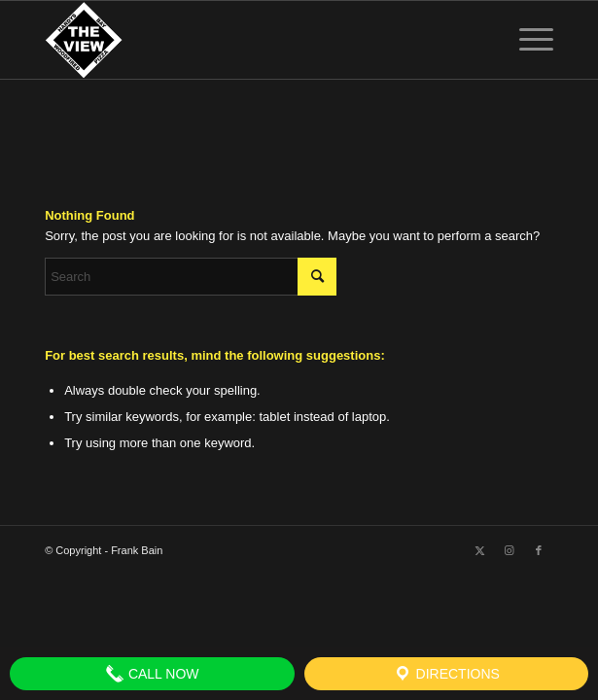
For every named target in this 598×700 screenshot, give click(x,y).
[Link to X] (480, 550)
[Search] (191, 277)
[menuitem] (527, 40)
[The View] (248, 40)
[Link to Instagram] (510, 550)
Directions (446, 674)
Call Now (152, 674)
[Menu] (527, 40)
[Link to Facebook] (539, 550)
